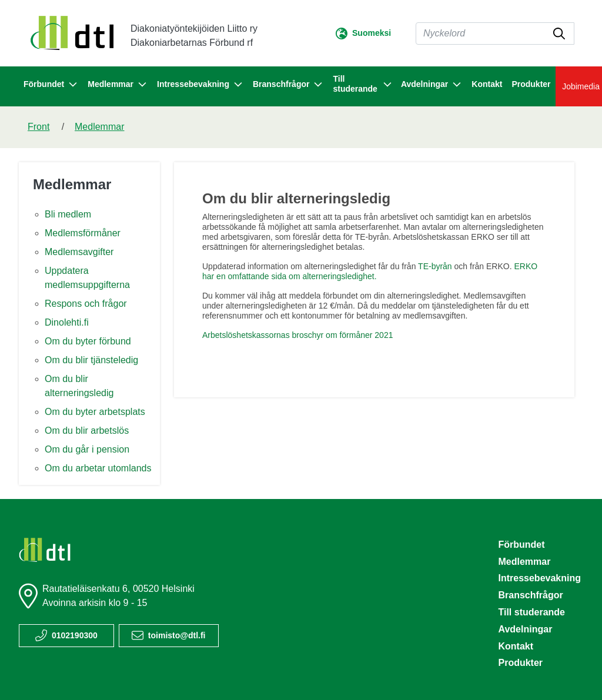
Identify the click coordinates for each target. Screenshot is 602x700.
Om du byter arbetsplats (95, 412)
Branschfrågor (530, 595)
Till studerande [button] (362, 84)
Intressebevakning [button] (200, 85)
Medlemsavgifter (79, 252)
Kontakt (487, 84)
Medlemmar (99, 127)
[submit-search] (559, 34)
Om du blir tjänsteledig (91, 360)
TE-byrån (435, 266)
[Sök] (495, 34)
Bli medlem (68, 214)
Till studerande (531, 612)
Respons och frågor (86, 304)
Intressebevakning (539, 578)
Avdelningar (525, 629)
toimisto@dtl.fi (177, 635)
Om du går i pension (87, 449)
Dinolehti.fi (67, 322)
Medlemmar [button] (118, 85)
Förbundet (521, 545)
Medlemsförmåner (83, 233)
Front (39, 127)
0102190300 (75, 635)
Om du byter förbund (88, 341)
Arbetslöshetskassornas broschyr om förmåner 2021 (297, 335)
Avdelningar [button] (432, 85)
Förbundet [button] (51, 85)
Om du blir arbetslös (87, 431)
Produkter (531, 84)
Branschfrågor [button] (288, 85)
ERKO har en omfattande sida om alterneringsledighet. (370, 271)
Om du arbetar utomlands (98, 468)
